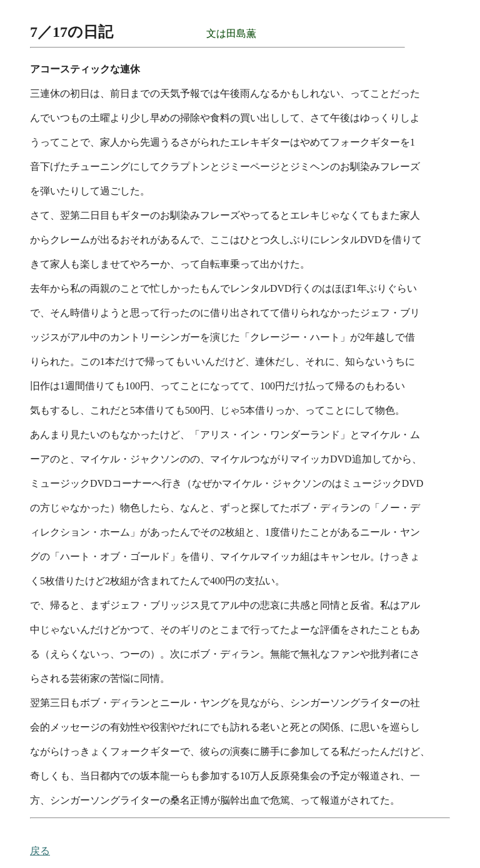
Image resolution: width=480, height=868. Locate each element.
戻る (40, 851)
